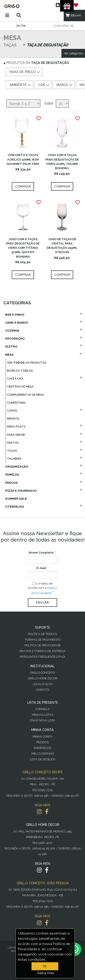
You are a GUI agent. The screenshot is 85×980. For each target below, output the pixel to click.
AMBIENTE (21, 85)
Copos (12, 411)
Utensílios (15, 507)
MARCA (65, 85)
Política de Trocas (42, 634)
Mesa (9, 355)
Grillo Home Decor (43, 678)
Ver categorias (73, 53)
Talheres (14, 459)
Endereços (43, 748)
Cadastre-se (64, 26)
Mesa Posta (16, 427)
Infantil (13, 419)
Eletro (11, 346)
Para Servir (16, 435)
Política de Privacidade (43, 645)
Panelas (12, 475)
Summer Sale (16, 499)
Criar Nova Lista (42, 720)
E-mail (41, 568)
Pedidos (43, 742)
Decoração (15, 339)
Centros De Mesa (20, 387)
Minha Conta (42, 737)
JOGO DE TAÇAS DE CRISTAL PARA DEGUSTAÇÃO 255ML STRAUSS (62, 246)
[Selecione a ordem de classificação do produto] (23, 103)
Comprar (23, 186)
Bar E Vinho (15, 315)
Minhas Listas (43, 715)
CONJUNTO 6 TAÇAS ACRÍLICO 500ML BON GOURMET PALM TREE (23, 159)
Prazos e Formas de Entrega (42, 651)
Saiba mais (46, 973)
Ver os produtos (27, 363)
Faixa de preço (25, 72)
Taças (12, 451)
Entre (21, 26)
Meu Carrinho (43, 754)
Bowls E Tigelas (20, 371)
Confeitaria (16, 403)
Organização (17, 467)
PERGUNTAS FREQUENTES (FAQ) (42, 657)
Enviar (43, 602)
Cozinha (12, 331)
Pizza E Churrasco (21, 491)
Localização (43, 684)
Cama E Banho (17, 323)
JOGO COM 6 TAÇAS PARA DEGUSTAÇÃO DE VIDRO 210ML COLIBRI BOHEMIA (62, 162)
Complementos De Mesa (26, 395)
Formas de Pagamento (43, 640)
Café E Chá (15, 379)
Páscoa (11, 483)
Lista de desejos (43, 759)
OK (45, 966)
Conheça (43, 709)
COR (44, 85)
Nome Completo (41, 553)
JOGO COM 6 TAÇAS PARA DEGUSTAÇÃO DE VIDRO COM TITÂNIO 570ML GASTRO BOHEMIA (23, 248)
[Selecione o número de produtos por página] (62, 103)
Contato (42, 690)
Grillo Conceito (42, 673)
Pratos (13, 443)
